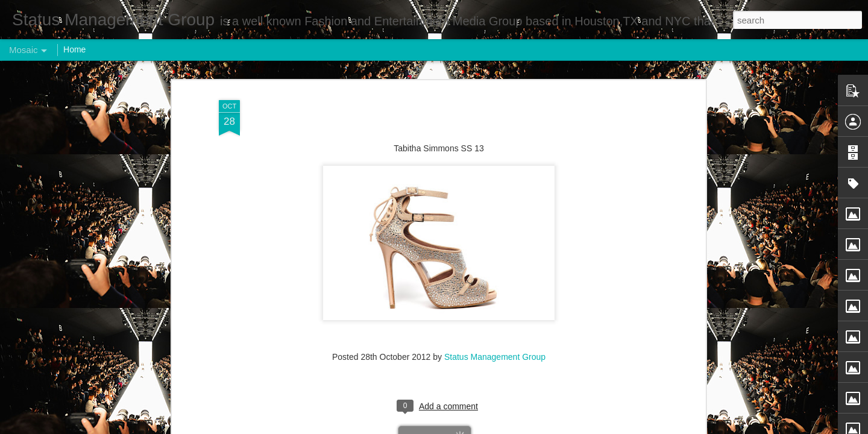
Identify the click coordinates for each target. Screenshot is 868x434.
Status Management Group (495, 286)
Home (74, 49)
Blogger (472, 427)
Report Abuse (507, 427)
